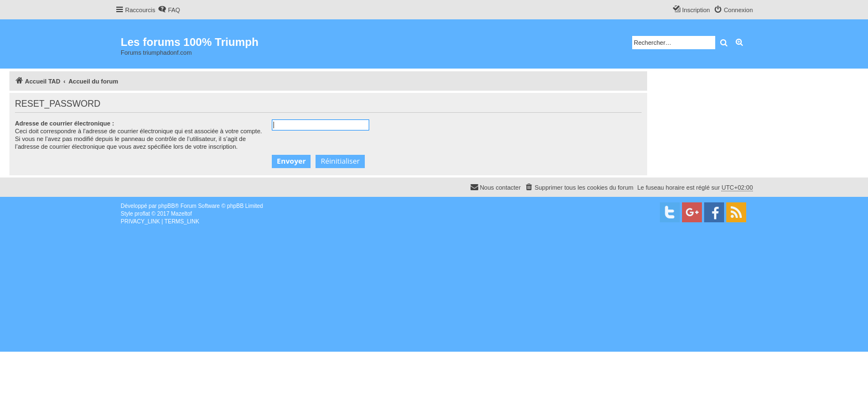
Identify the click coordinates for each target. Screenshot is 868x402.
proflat (142, 214)
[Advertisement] (332, 309)
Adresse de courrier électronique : (64, 123)
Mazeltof (182, 214)
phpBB (167, 206)
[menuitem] (169, 10)
